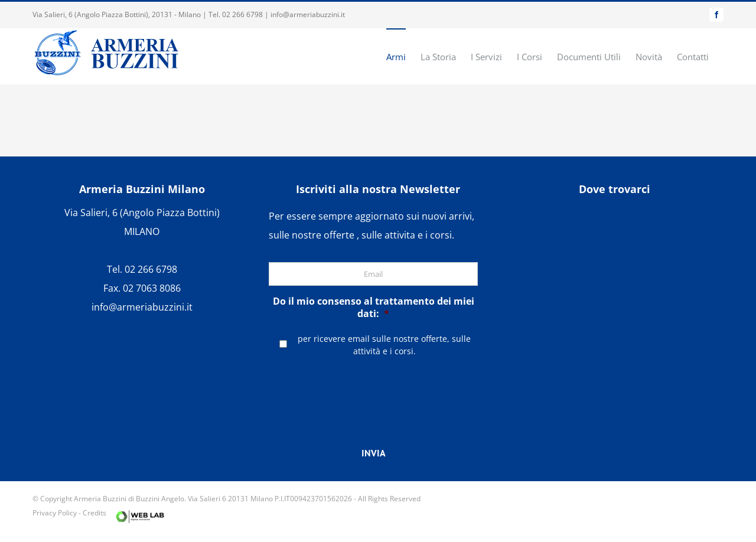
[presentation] (373, 390)
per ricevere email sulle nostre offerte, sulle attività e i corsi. (384, 345)
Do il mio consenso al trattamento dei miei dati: (374, 308)
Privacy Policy (55, 513)
